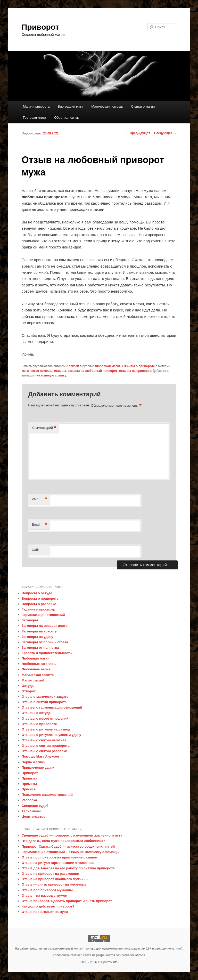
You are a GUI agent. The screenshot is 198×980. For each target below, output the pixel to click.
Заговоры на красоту (39, 631)
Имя (39, 499)
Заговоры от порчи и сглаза (45, 642)
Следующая (165, 133)
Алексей (73, 366)
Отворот (29, 691)
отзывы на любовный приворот (93, 371)
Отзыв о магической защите (45, 697)
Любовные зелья (36, 669)
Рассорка (29, 800)
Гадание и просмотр (38, 609)
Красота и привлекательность (47, 653)
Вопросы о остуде (37, 593)
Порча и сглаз (33, 762)
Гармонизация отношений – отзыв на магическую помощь (70, 852)
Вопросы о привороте (40, 599)
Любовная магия (108, 366)
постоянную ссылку (51, 375)
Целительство (34, 817)
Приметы (29, 784)
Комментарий (44, 428)
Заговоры (30, 620)
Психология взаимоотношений (47, 795)
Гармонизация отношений (43, 615)
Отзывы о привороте (138, 366)
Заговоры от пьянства (40, 648)
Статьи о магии (143, 106)
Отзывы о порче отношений (45, 718)
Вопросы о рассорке (39, 604)
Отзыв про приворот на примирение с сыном (60, 857)
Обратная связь (67, 118)
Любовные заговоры (39, 664)
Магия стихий (33, 680)
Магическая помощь (107, 106)
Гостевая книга (34, 118)
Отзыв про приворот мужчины (47, 890)
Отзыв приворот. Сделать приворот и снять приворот (67, 901)
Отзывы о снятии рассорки (44, 751)
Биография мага (71, 106)
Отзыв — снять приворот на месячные (54, 884)
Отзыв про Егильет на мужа (45, 912)
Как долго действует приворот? (48, 906)
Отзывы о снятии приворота (46, 746)
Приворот (40, 27)
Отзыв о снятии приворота (44, 702)
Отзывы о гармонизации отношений (52, 707)
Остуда (28, 686)
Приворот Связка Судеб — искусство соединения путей (68, 846)
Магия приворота (36, 106)
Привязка (30, 778)
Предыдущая (138, 133)
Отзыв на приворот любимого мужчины (55, 879)
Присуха (29, 789)
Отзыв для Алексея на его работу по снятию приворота (68, 868)
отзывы (60, 371)
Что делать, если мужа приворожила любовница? (64, 841)
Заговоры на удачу (38, 637)
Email (39, 525)
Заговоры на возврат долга (45, 626)
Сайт (36, 550)
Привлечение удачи (38, 768)
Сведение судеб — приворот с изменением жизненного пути (72, 835)
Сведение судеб (35, 806)
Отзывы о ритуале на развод (46, 729)
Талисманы (31, 811)
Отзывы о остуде (36, 713)
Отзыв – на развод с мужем (45, 895)
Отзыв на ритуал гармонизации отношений (58, 863)
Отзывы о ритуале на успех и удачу (51, 735)
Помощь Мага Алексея (40, 756)
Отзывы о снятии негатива (44, 740)
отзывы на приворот (135, 371)
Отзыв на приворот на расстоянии (50, 874)
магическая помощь (37, 371)
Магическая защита (38, 675)
